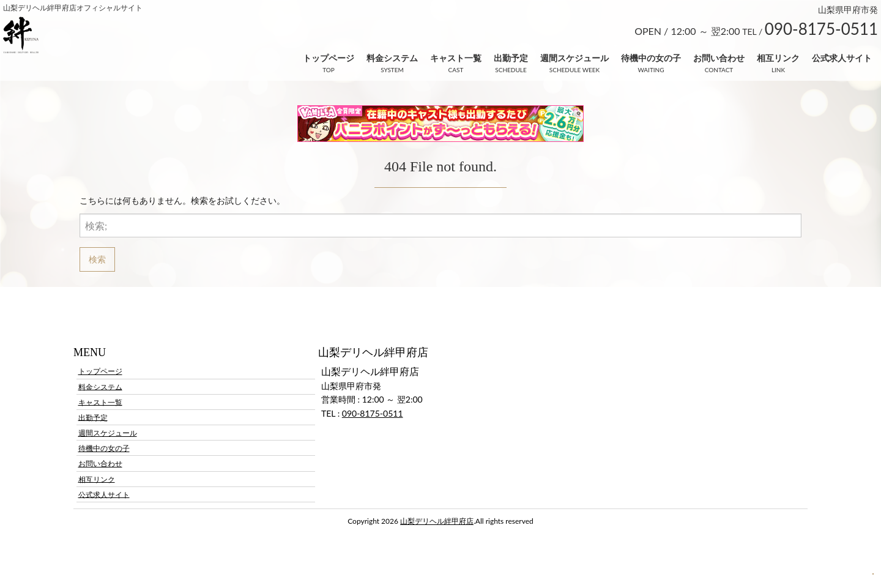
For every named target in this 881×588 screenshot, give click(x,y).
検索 (97, 259)
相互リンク (778, 58)
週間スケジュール (574, 58)
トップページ (329, 58)
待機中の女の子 (651, 58)
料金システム (392, 58)
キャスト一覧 (456, 58)
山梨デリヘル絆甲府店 (437, 521)
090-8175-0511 (373, 413)
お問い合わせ (719, 58)
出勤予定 (511, 58)
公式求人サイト (842, 58)
